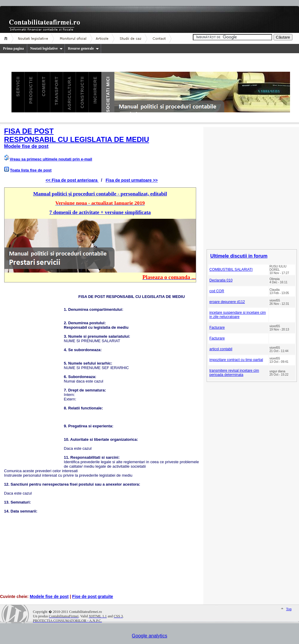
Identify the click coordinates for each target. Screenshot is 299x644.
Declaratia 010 (221, 280)
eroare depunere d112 (227, 302)
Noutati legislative (46, 48)
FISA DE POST (29, 131)
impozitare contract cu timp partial (236, 360)
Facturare (217, 328)
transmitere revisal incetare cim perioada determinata (234, 373)
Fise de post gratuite (93, 596)
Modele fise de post (49, 596)
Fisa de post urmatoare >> (132, 180)
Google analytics (149, 636)
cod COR (217, 291)
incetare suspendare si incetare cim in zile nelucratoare (238, 315)
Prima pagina (13, 48)
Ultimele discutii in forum (239, 256)
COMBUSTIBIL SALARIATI (231, 270)
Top (289, 609)
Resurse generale (83, 48)
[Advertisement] (34, 377)
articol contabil (221, 349)
